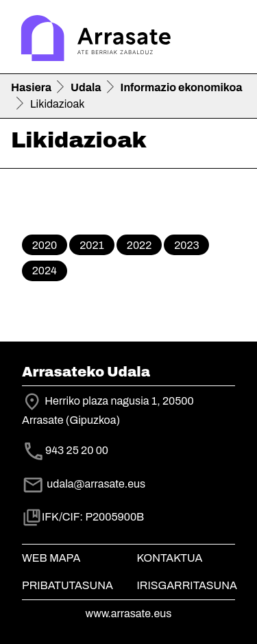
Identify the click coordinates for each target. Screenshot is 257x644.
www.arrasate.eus (129, 613)
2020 (45, 245)
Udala (86, 87)
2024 (45, 271)
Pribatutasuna (68, 585)
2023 (186, 245)
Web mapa (51, 558)
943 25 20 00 (77, 450)
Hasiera (31, 87)
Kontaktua (170, 558)
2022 (139, 245)
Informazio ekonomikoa (182, 87)
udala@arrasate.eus (84, 484)
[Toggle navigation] (227, 40)
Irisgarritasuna (187, 585)
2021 (92, 245)
